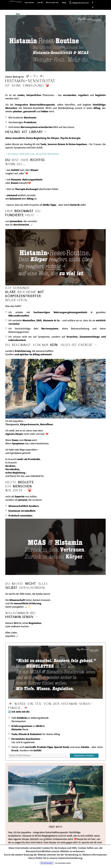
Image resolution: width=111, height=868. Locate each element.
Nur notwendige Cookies (63, 863)
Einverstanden (47, 863)
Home (18, 14)
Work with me (52, 2)
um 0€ (40, 2)
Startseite (29, 2)
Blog (64, 2)
